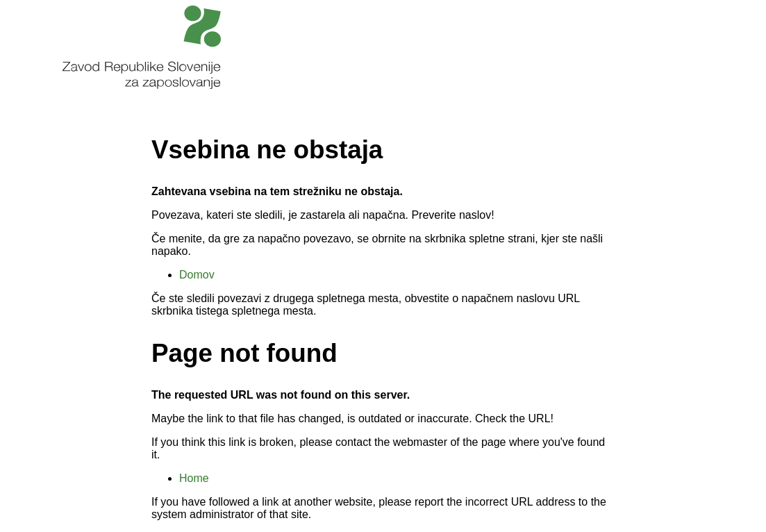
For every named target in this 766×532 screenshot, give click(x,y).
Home (194, 478)
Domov (197, 275)
